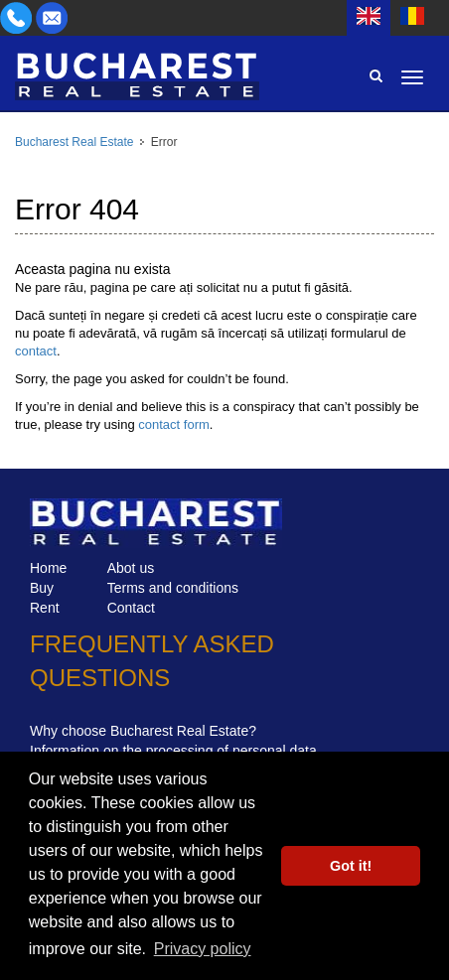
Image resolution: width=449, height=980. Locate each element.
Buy (42, 588)
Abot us (131, 568)
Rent (45, 608)
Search (375, 75)
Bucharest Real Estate (74, 142)
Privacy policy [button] (203, 949)
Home (48, 568)
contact (36, 351)
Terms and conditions (173, 588)
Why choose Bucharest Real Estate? (143, 731)
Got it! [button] (351, 866)
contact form (174, 424)
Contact (131, 608)
